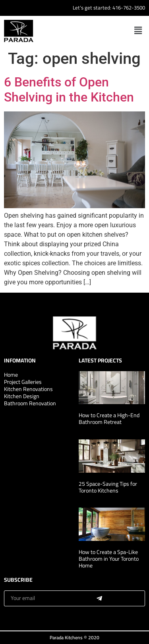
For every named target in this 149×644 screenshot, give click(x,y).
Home (11, 375)
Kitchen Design (22, 396)
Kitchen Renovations (28, 389)
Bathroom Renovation (30, 403)
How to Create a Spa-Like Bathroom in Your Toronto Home (109, 559)
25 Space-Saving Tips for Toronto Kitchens (108, 487)
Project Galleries (23, 382)
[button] (138, 31)
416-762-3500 (129, 8)
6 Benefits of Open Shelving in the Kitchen (69, 90)
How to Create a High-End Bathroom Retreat (109, 419)
